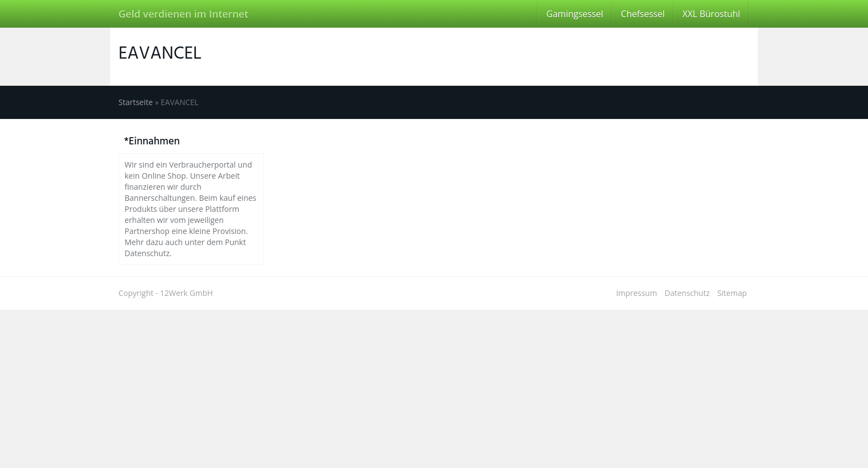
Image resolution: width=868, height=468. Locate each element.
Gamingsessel (575, 14)
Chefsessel (643, 14)
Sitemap (732, 293)
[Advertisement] (332, 387)
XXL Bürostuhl (711, 14)
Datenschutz (687, 293)
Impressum (637, 293)
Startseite (136, 102)
